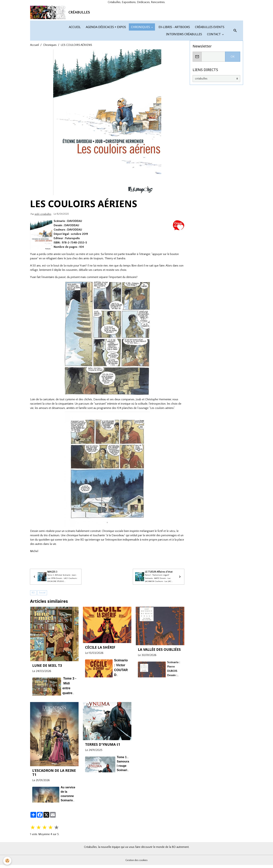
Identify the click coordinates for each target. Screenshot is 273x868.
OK (233, 91)
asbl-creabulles (43, 249)
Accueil (35, 79)
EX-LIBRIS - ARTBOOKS (174, 61)
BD (33, 632)
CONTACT (214, 69)
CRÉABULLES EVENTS (209, 61)
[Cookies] (8, 861)
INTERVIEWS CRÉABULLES (184, 69)
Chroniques (50, 79)
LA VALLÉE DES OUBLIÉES (159, 689)
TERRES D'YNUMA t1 (103, 784)
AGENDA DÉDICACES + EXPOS (106, 61)
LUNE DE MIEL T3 (47, 705)
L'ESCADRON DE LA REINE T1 (54, 812)
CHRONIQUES (140, 61)
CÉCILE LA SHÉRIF (100, 687)
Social (42, 632)
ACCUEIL (74, 61)
